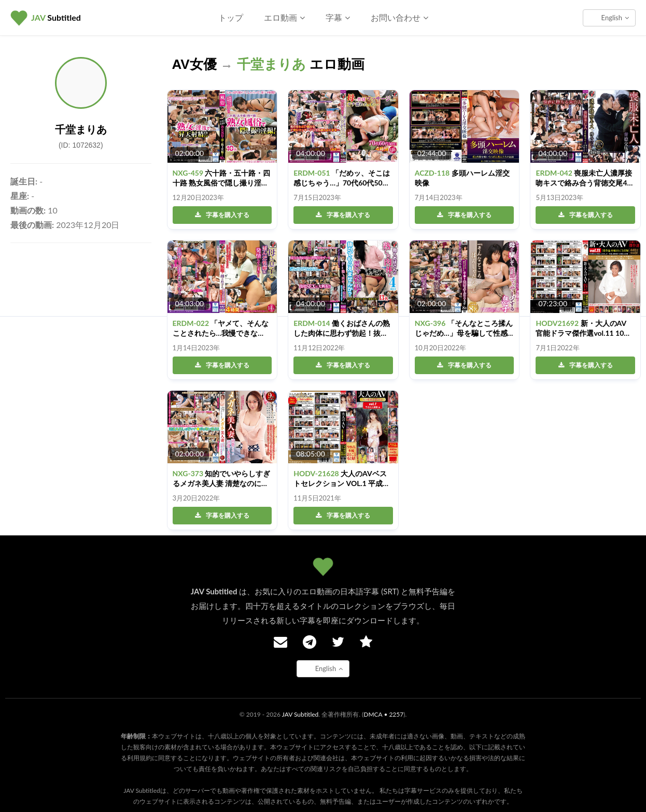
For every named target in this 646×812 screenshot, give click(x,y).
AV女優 (194, 64)
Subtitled (56, 17)
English (615, 18)
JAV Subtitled (300, 714)
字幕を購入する (222, 215)
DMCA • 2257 (383, 714)
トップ (231, 17)
